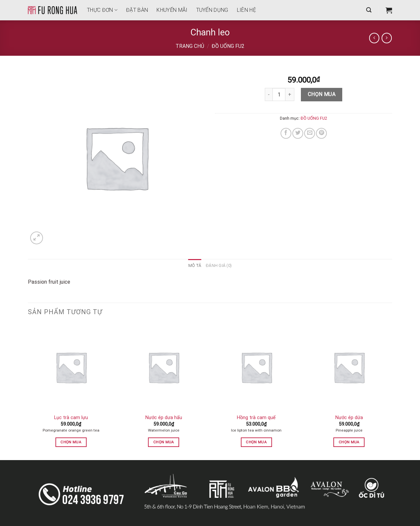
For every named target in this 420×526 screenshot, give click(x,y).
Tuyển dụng (212, 10)
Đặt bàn (137, 10)
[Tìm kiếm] (369, 10)
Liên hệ (246, 10)
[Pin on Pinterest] (321, 133)
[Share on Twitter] (298, 133)
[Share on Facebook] (286, 133)
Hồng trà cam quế (256, 418)
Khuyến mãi (172, 10)
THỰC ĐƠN (102, 10)
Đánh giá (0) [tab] (219, 265)
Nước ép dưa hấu (164, 418)
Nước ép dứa (349, 418)
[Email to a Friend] (310, 133)
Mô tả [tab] (195, 265)
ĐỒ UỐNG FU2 (228, 46)
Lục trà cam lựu (71, 418)
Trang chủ (190, 46)
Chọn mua (322, 94)
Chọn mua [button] (71, 442)
